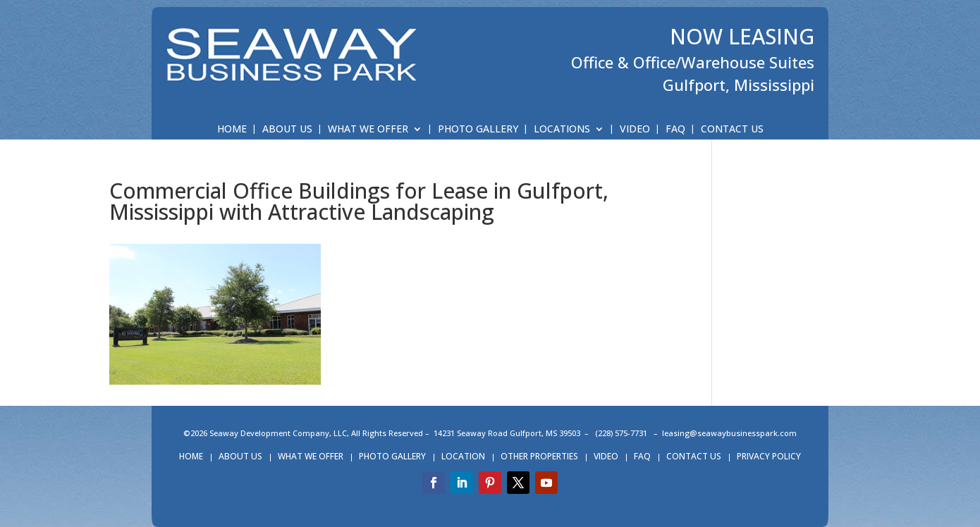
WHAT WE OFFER (368, 130)
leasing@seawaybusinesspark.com (729, 433)
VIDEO (635, 130)
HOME (232, 130)
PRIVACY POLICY (769, 457)
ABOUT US (287, 130)
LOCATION (463, 457)
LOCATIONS (562, 130)
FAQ (675, 130)
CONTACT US (732, 130)
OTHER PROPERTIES (539, 457)
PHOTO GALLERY (478, 130)
